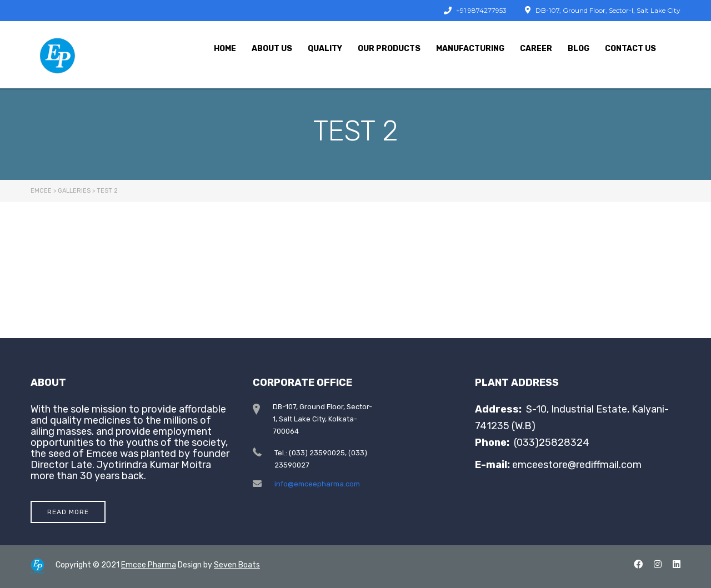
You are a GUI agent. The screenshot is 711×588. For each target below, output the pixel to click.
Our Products (389, 49)
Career (536, 49)
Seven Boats (237, 565)
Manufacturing (470, 49)
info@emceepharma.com (317, 484)
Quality (325, 49)
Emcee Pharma (149, 565)
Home (225, 49)
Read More (68, 512)
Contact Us (630, 49)
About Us (272, 49)
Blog (579, 49)
